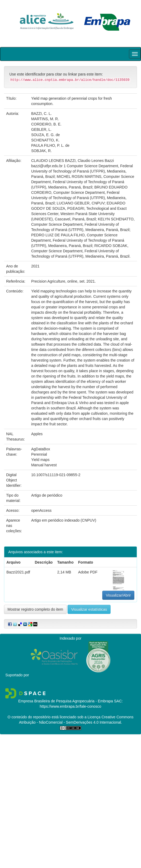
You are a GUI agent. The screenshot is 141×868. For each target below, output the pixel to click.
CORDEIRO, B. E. (46, 124)
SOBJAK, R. (42, 151)
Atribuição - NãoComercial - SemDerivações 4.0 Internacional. (70, 722)
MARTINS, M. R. (45, 119)
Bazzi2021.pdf (18, 572)
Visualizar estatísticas (89, 609)
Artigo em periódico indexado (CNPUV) (64, 520)
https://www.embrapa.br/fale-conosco (70, 706)
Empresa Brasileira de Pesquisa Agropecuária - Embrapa (66, 701)
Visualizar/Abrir (118, 595)
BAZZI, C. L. (42, 114)
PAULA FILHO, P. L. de (50, 145)
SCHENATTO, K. (45, 140)
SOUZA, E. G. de (46, 135)
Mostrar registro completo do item (35, 609)
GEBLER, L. (41, 129)
